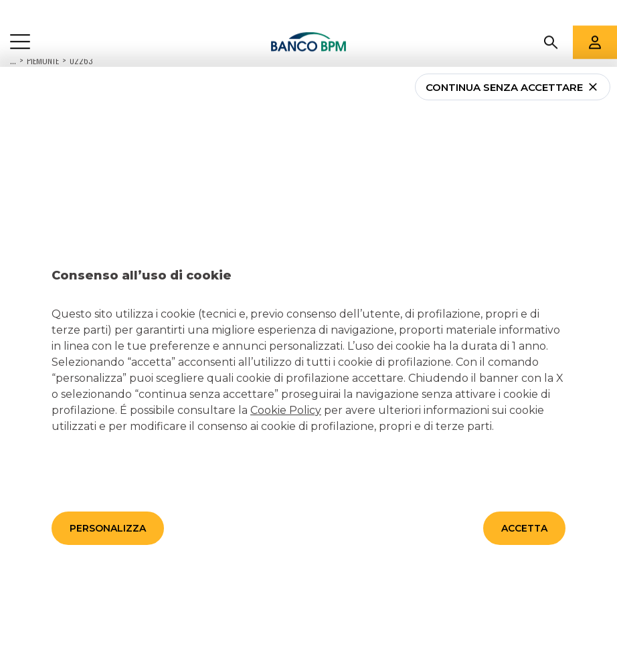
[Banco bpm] (309, 17)
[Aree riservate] (595, 17)
